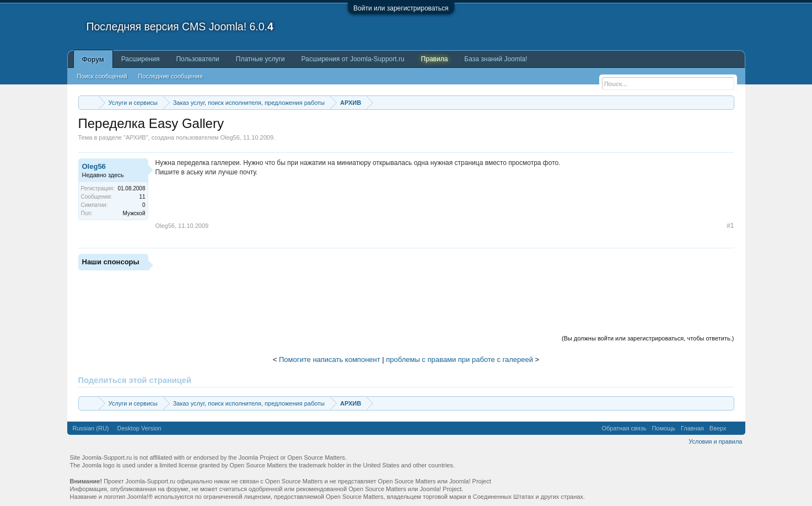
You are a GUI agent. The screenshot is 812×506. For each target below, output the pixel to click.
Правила (435, 59)
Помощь (663, 428)
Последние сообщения (171, 76)
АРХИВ (136, 137)
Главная (692, 428)
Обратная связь (624, 428)
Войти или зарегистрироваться (401, 8)
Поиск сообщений (102, 76)
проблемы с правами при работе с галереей (459, 359)
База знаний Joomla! (496, 59)
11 (142, 197)
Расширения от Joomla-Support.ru (353, 59)
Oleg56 (230, 137)
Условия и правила (715, 441)
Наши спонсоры (111, 262)
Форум (93, 60)
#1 (730, 226)
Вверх (718, 428)
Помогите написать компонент (330, 359)
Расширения (141, 59)
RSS (736, 428)
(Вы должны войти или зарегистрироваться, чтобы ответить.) (648, 338)
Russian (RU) (91, 428)
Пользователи (197, 59)
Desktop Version (139, 428)
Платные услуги (260, 59)
